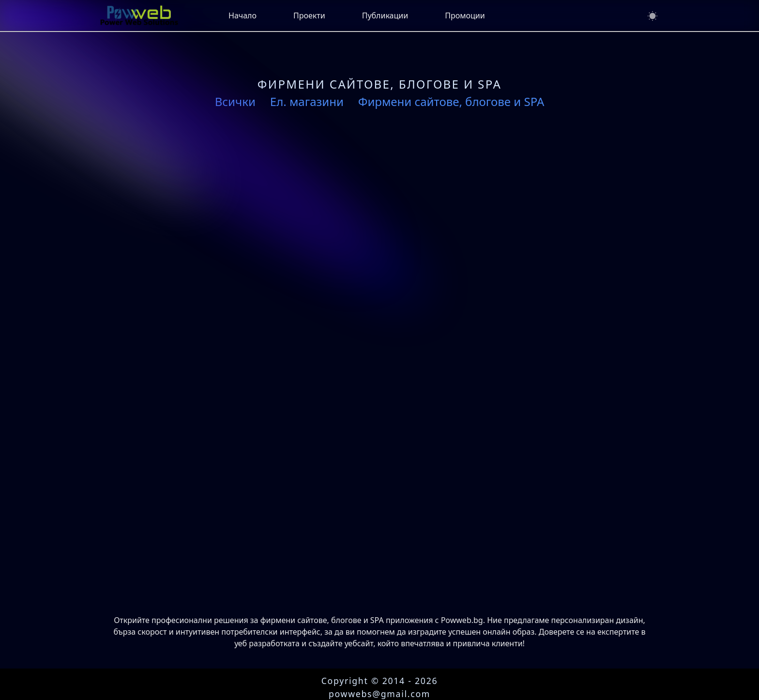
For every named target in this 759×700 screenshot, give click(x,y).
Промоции (465, 15)
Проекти (309, 15)
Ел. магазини (307, 101)
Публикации (385, 15)
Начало (243, 15)
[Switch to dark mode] (653, 16)
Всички (235, 101)
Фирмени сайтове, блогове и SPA (451, 101)
